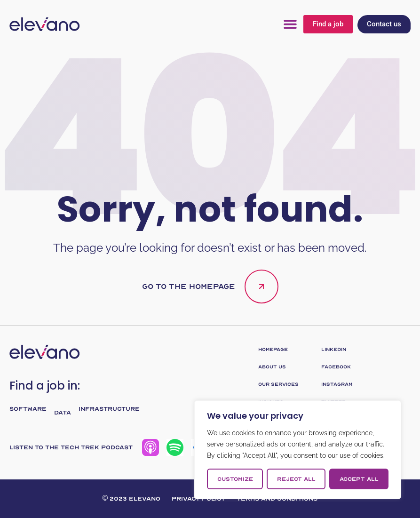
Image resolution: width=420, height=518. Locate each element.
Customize (235, 479)
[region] (298, 450)
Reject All (296, 479)
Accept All (359, 479)
